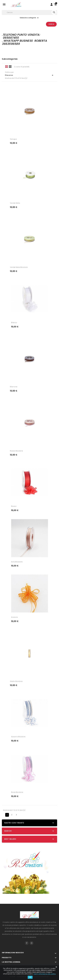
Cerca (51, 24)
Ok (30, 977)
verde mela (15, 203)
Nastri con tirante (14, 823)
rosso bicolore (16, 451)
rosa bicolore (17, 792)
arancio (15, 617)
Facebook (27, 943)
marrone (14, 387)
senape (13, 139)
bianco (14, 323)
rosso (14, 506)
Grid (7, 66)
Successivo (16, 815)
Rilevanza (29, 75)
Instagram (32, 943)
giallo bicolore (16, 681)
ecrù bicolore (17, 562)
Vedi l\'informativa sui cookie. (45, 974)
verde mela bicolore (19, 267)
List (10, 66)
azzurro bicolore (18, 737)
